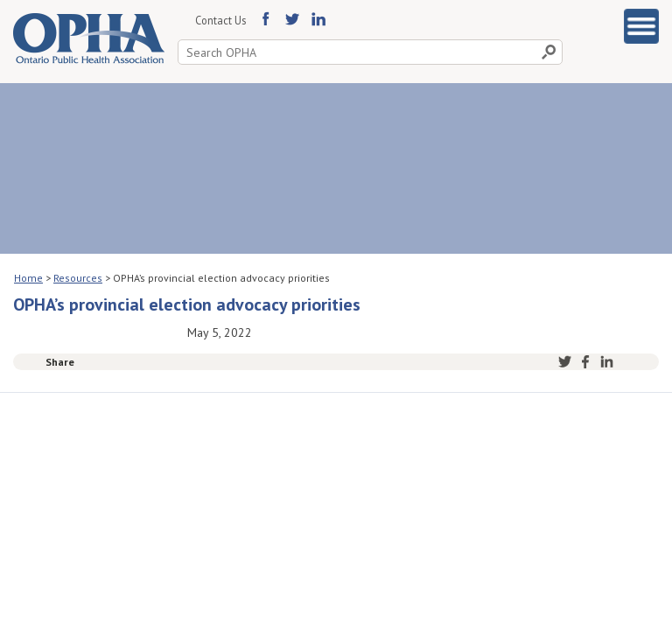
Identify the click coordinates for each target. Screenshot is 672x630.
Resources (78, 278)
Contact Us (220, 20)
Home (28, 278)
